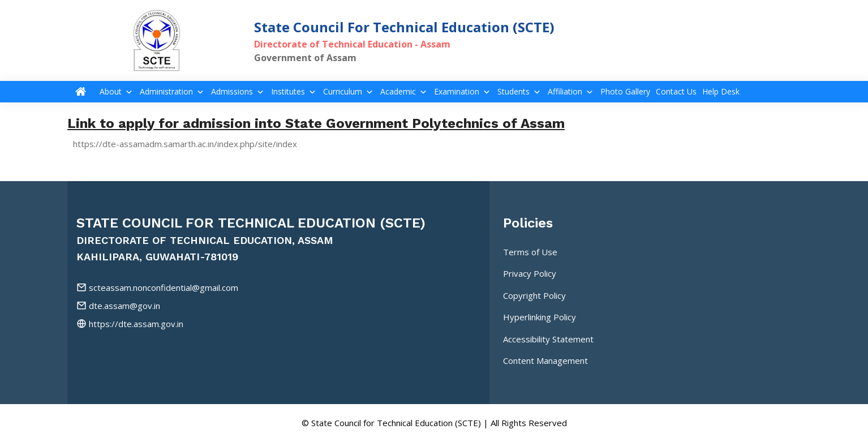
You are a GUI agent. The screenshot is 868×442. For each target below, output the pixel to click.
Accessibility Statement (548, 339)
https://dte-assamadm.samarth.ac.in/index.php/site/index (185, 144)
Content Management (545, 361)
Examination (463, 92)
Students (520, 92)
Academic (404, 92)
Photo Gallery (625, 92)
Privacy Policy (530, 273)
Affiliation (571, 92)
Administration (173, 92)
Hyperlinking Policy (540, 317)
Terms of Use (530, 252)
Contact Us (676, 92)
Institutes (294, 92)
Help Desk (721, 92)
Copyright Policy (534, 295)
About (117, 92)
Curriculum (349, 92)
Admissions (238, 92)
